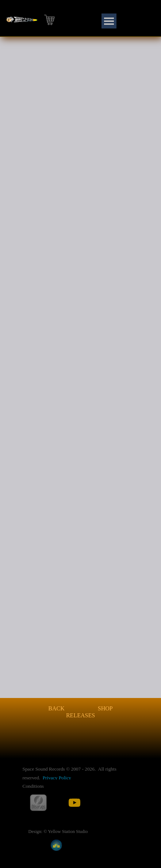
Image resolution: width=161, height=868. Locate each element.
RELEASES (80, 715)
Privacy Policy (57, 778)
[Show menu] (109, 21)
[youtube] (74, 803)
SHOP (105, 708)
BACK (56, 708)
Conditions (33, 786)
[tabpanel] (78, 774)
